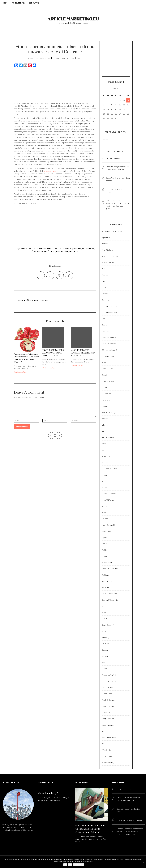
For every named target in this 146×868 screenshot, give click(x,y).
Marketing (106, 456)
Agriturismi (106, 237)
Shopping (105, 637)
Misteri (105, 475)
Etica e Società (108, 369)
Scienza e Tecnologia (110, 600)
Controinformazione (110, 312)
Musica (105, 506)
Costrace (36, 251)
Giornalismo (106, 394)
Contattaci (34, 3)
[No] (143, 862)
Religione (105, 575)
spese (57, 251)
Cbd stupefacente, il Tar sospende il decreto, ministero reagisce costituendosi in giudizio (130, 831)
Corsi (104, 319)
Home (6, 3)
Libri (103, 450)
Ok (65, 865)
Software (105, 656)
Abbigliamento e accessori (112, 231)
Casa (104, 287)
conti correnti (88, 249)
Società (105, 650)
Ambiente (106, 244)
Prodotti (71, 58)
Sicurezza (105, 644)
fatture (51, 251)
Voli (103, 731)
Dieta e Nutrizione (109, 344)
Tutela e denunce (109, 700)
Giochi (104, 387)
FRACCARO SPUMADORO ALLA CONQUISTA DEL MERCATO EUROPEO (53, 353)
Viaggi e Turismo (108, 719)
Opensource (107, 537)
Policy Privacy (19, 3)
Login (108, 34)
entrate (44, 251)
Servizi (104, 631)
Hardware (106, 400)
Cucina (104, 325)
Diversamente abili (109, 350)
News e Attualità (108, 525)
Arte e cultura (107, 250)
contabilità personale (72, 249)
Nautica (105, 519)
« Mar (104, 122)
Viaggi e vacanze (108, 725)
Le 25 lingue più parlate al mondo (129, 820)
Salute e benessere (109, 594)
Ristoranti (106, 587)
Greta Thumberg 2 (113, 158)
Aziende (105, 275)
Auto (104, 269)
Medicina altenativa (109, 469)
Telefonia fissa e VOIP (110, 681)
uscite (76, 251)
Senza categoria (108, 625)
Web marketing (108, 762)
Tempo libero (107, 694)
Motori (104, 487)
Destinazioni (107, 331)
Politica (105, 550)
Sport (104, 662)
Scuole (104, 612)
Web (104, 744)
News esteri (107, 531)
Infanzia (105, 419)
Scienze (105, 606)
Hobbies (105, 406)
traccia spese (66, 251)
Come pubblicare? (87, 34)
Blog (103, 281)
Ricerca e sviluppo (109, 581)
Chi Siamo (63, 34)
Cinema (105, 294)
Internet (105, 425)
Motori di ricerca (109, 494)
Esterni (105, 362)
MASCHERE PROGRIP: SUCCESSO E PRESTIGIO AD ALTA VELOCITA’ (83, 353)
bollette (40, 249)
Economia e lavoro (109, 356)
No (70, 865)
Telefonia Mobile (108, 687)
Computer (106, 300)
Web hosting (107, 756)
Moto (104, 481)
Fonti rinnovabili (108, 381)
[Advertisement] (33, 85)
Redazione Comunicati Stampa (40, 58)
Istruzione (106, 444)
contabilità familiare (53, 249)
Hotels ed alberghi (109, 412)
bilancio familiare (28, 249)
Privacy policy (78, 865)
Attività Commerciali (110, 256)
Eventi (104, 375)
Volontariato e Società (110, 737)
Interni (104, 431)
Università (106, 712)
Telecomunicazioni (109, 675)
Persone (105, 544)
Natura (105, 512)
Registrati (124, 34)
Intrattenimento (108, 437)
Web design (107, 750)
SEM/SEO (106, 619)
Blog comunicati (40, 34)
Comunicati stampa (109, 306)
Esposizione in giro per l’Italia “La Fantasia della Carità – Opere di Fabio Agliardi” (90, 829)
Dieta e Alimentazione (110, 337)
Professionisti (107, 562)
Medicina (105, 462)
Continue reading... (20, 372)
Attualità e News (108, 262)
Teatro (104, 669)
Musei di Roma (108, 500)
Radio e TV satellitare (110, 569)
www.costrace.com (52, 171)
